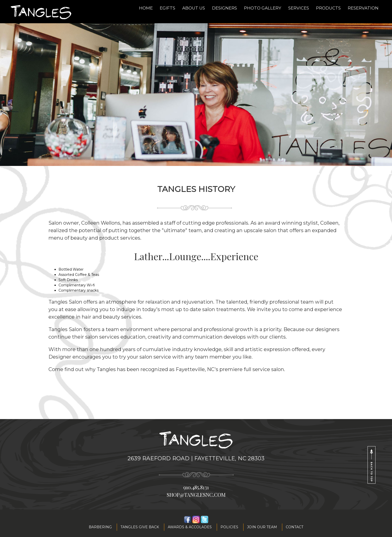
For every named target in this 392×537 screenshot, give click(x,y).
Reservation (363, 8)
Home (146, 8)
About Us (194, 8)
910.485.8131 (196, 487)
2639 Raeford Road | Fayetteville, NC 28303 (196, 458)
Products (328, 8)
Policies (229, 527)
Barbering (100, 527)
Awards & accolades (190, 527)
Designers (224, 8)
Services (299, 8)
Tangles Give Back (140, 527)
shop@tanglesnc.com (196, 495)
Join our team (262, 527)
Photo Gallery (263, 8)
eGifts (167, 8)
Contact (294, 527)
